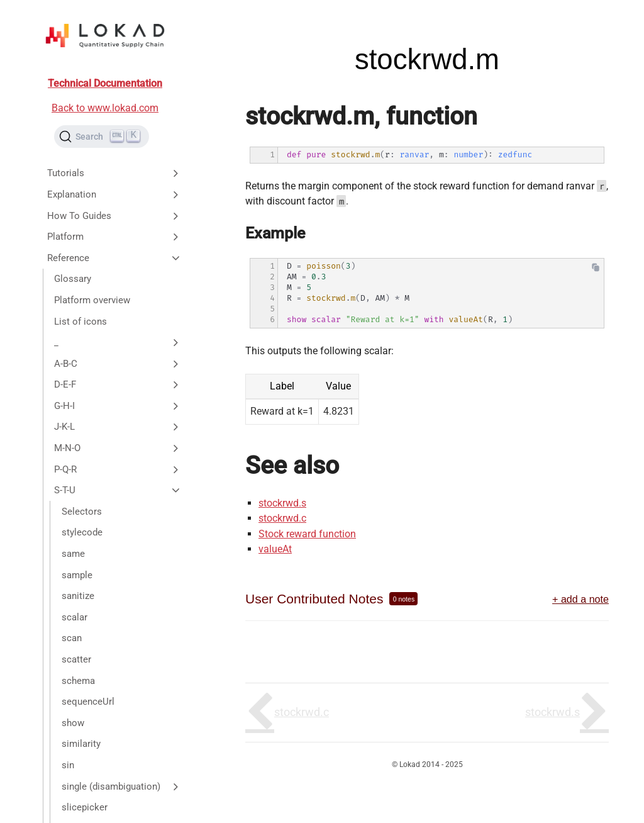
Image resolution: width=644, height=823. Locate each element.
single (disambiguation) (122, 787)
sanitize (78, 596)
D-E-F (118, 384)
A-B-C (118, 364)
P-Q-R (118, 469)
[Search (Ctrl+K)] (102, 137)
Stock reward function (307, 534)
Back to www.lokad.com (105, 108)
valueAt (275, 549)
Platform (114, 237)
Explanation (114, 194)
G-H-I (118, 406)
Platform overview (92, 300)
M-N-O (118, 448)
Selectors (82, 512)
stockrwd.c (282, 518)
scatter (76, 659)
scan (72, 638)
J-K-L (118, 427)
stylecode (82, 532)
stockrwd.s (282, 503)
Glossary (73, 279)
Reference (114, 258)
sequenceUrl (88, 702)
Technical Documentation (105, 83)
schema (78, 681)
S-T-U (118, 490)
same (73, 554)
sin (68, 765)
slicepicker (85, 807)
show (73, 723)
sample (77, 575)
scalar (75, 617)
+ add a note (580, 599)
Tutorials (114, 173)
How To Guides (114, 216)
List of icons (80, 322)
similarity (81, 744)
